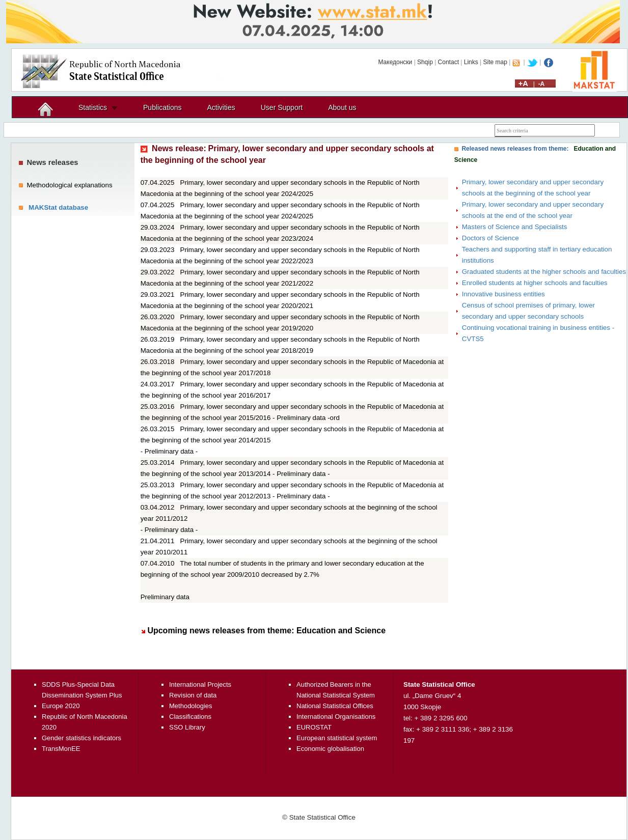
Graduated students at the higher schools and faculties (544, 272)
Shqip (425, 62)
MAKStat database (58, 207)
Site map (495, 62)
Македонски (395, 62)
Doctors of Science (490, 238)
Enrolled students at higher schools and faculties (535, 283)
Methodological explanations (69, 185)
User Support (282, 107)
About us (342, 107)
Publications (162, 107)
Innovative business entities (503, 294)
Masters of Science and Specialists (515, 227)
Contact (448, 62)
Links (471, 62)
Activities (221, 107)
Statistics (93, 107)
